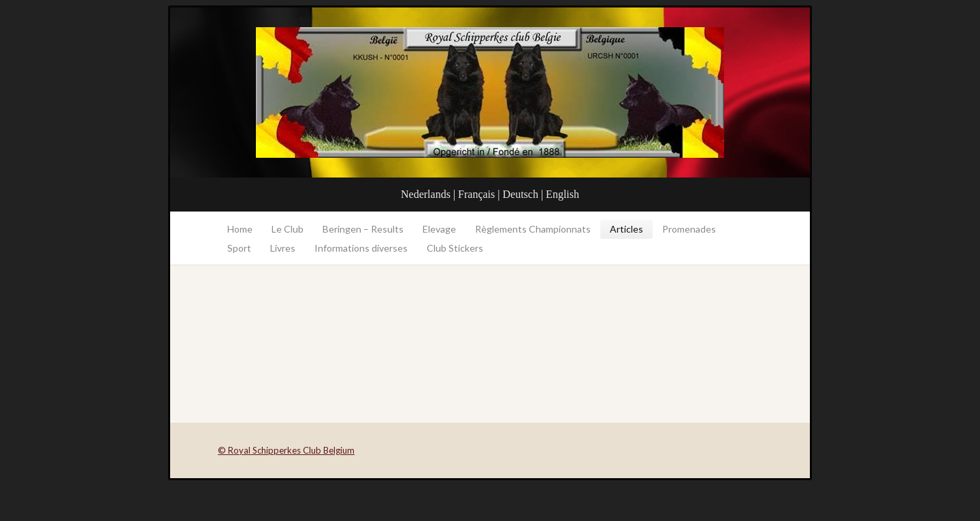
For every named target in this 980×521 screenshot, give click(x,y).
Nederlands (426, 194)
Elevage (439, 229)
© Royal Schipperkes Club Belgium (286, 450)
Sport (239, 248)
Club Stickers (455, 248)
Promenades (689, 229)
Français (476, 194)
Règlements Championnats (533, 229)
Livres (283, 248)
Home (240, 229)
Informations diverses (361, 248)
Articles (626, 229)
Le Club (288, 229)
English (562, 194)
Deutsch (520, 194)
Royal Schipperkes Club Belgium (490, 93)
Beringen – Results (363, 229)
